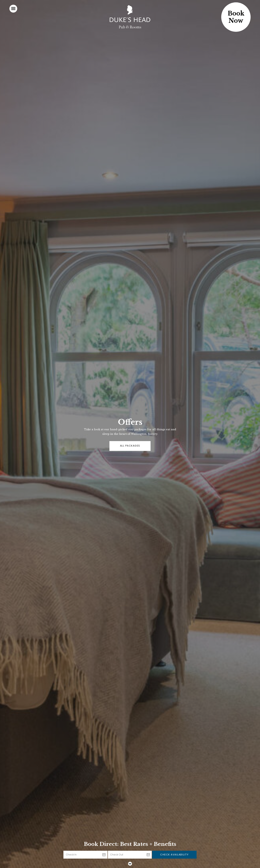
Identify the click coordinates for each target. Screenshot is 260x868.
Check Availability (174, 855)
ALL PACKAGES (130, 446)
